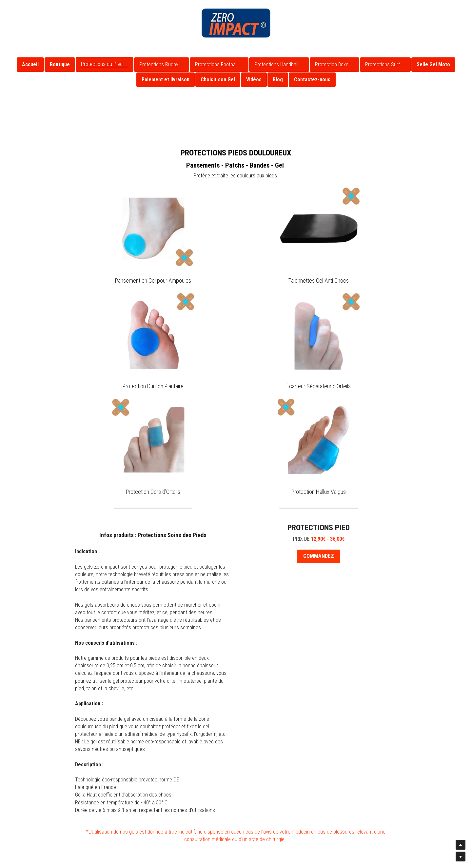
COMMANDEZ (319, 556)
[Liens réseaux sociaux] (11, 9)
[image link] (236, 22)
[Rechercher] (458, 14)
